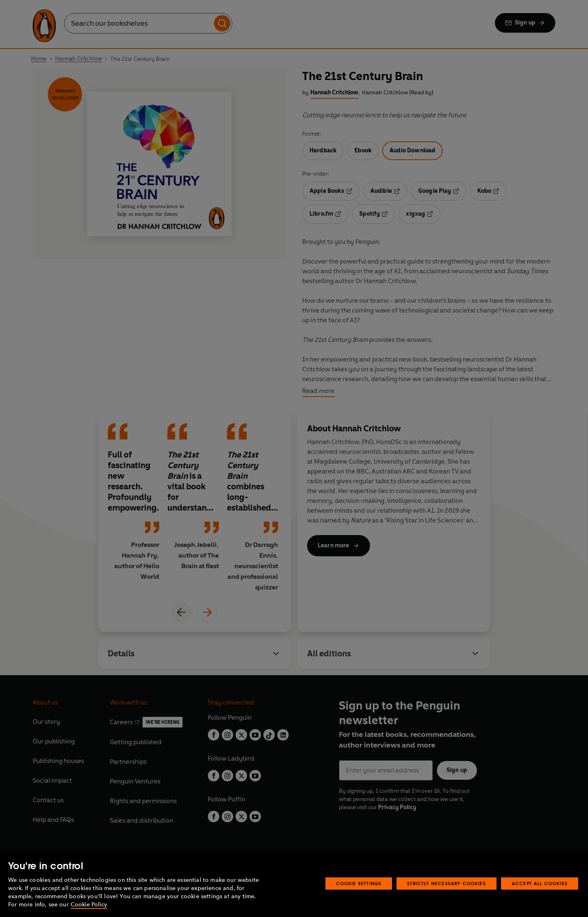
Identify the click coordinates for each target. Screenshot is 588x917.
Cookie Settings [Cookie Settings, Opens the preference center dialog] (359, 883)
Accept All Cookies (540, 883)
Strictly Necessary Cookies (447, 883)
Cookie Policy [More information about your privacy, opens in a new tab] (89, 905)
